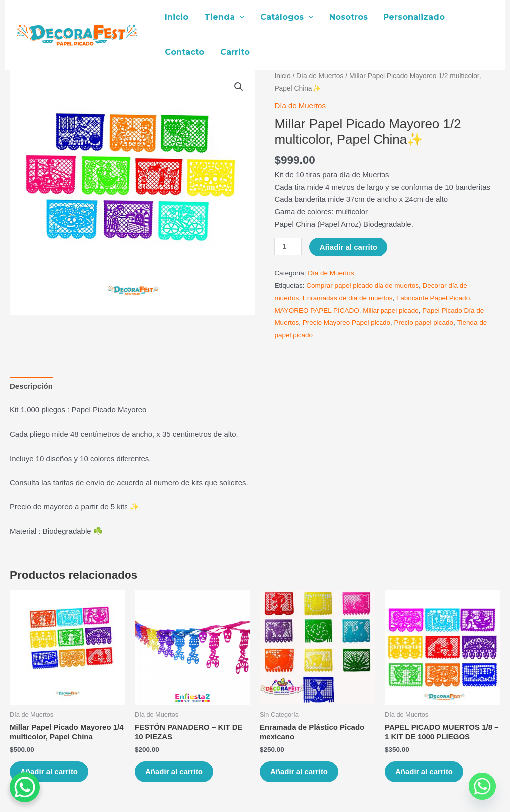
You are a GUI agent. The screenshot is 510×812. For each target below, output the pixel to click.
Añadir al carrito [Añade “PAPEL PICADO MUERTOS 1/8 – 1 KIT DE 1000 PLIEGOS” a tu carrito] (424, 771)
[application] (240, 17)
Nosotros (348, 17)
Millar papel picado (391, 310)
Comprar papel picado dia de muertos (363, 286)
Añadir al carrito (348, 247)
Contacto (185, 52)
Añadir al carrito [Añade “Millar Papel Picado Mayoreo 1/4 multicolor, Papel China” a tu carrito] (49, 771)
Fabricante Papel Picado (433, 298)
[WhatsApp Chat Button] (25, 787)
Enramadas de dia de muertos (348, 298)
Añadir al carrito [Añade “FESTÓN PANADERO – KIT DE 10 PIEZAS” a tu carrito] (174, 771)
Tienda (224, 17)
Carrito (235, 52)
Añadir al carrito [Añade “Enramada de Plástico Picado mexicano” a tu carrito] (299, 771)
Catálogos (287, 17)
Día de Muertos (320, 76)
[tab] (31, 387)
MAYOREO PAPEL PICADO (317, 310)
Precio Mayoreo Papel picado (347, 322)
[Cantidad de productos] (288, 247)
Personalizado (414, 17)
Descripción (31, 386)
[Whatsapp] (482, 786)
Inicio (177, 17)
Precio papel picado (424, 322)
